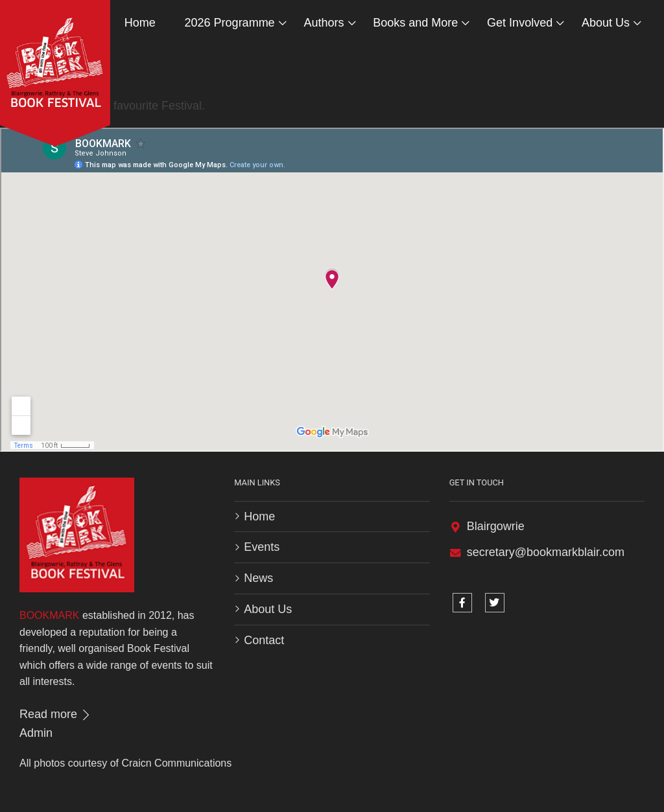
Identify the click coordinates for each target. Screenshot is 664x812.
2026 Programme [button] (230, 23)
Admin (36, 733)
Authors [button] (324, 23)
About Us (268, 609)
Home (140, 23)
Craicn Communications (176, 763)
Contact (264, 640)
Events (262, 547)
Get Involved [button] (520, 23)
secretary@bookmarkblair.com (546, 552)
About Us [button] (606, 23)
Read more (56, 714)
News (258, 578)
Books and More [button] (415, 23)
